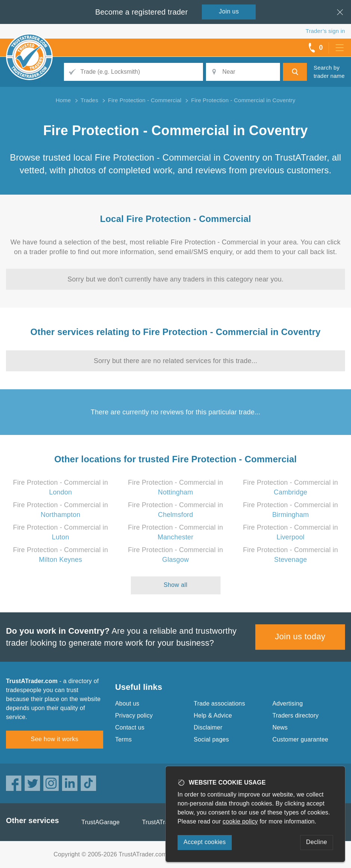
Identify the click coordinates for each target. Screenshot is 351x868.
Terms (124, 739)
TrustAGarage (101, 822)
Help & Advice (213, 715)
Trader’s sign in (325, 31)
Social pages (211, 739)
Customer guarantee (300, 739)
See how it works (54, 739)
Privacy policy (134, 715)
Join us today (300, 636)
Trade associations (219, 703)
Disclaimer (208, 727)
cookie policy (240, 821)
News (280, 727)
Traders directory (296, 715)
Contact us (130, 727)
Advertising (288, 703)
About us (127, 703)
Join (229, 11)
